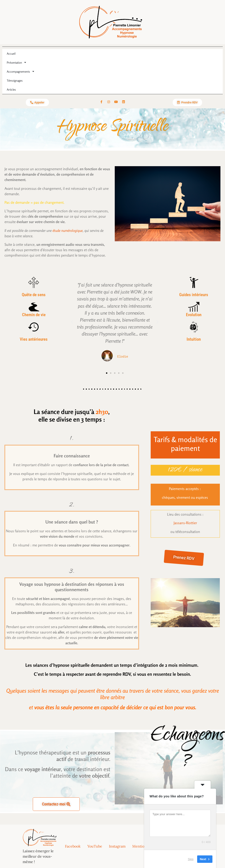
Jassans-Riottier (185, 523)
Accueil (11, 54)
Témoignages (15, 81)
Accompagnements (20, 71)
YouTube (95, 846)
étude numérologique (68, 230)
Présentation (16, 62)
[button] (72, 322)
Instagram (117, 846)
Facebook (73, 846)
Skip (191, 859)
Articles (11, 89)
